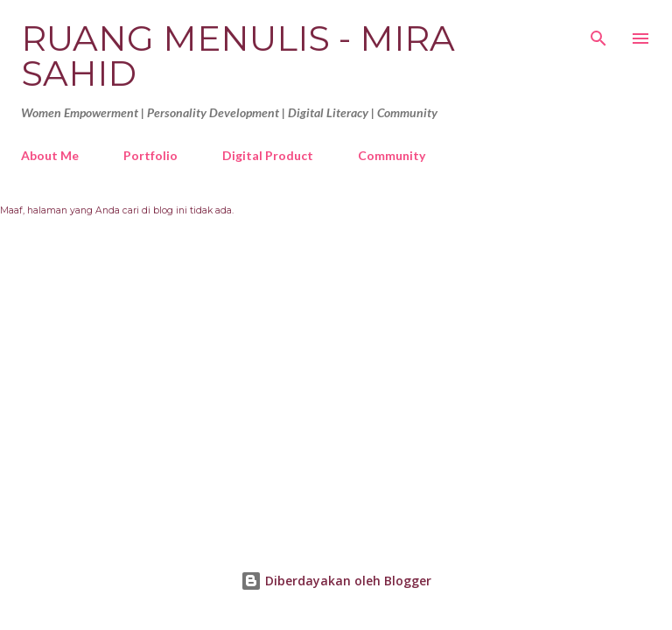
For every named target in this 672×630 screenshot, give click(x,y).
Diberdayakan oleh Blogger (336, 581)
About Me (50, 155)
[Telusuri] (598, 31)
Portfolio (150, 155)
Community (392, 155)
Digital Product (268, 155)
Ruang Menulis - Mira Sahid (238, 56)
